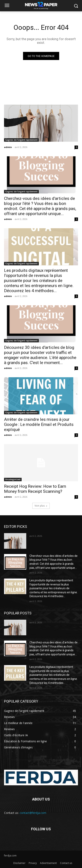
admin (8, 147)
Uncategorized (13, 479)
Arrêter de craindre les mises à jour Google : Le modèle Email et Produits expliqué (39, 424)
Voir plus (41, 506)
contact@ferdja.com (33, 813)
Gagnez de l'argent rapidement (21, 140)
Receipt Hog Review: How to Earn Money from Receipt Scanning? (35, 489)
